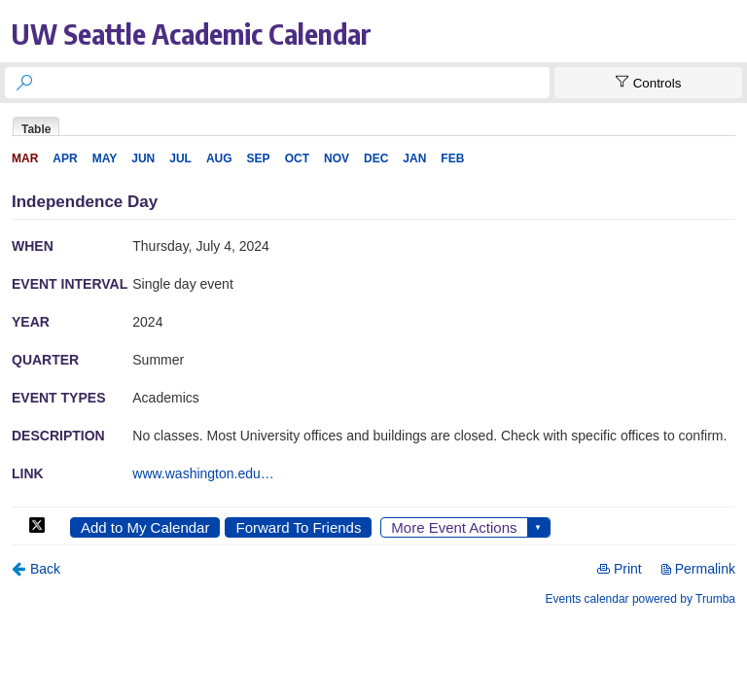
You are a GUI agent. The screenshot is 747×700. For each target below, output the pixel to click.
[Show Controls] (648, 83)
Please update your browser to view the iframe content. (373, 126)
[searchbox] (295, 83)
